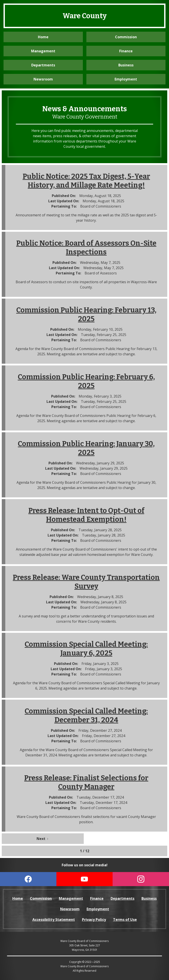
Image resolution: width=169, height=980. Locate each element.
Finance (126, 51)
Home (43, 37)
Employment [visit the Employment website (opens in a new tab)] (126, 79)
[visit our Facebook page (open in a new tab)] (28, 879)
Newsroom (43, 79)
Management (43, 51)
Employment (98, 909)
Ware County (85, 16)
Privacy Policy (94, 920)
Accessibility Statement (54, 920)
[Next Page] (43, 839)
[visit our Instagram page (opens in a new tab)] (141, 879)
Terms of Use (125, 920)
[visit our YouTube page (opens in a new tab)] (85, 879)
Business (126, 65)
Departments (43, 65)
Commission (126, 37)
